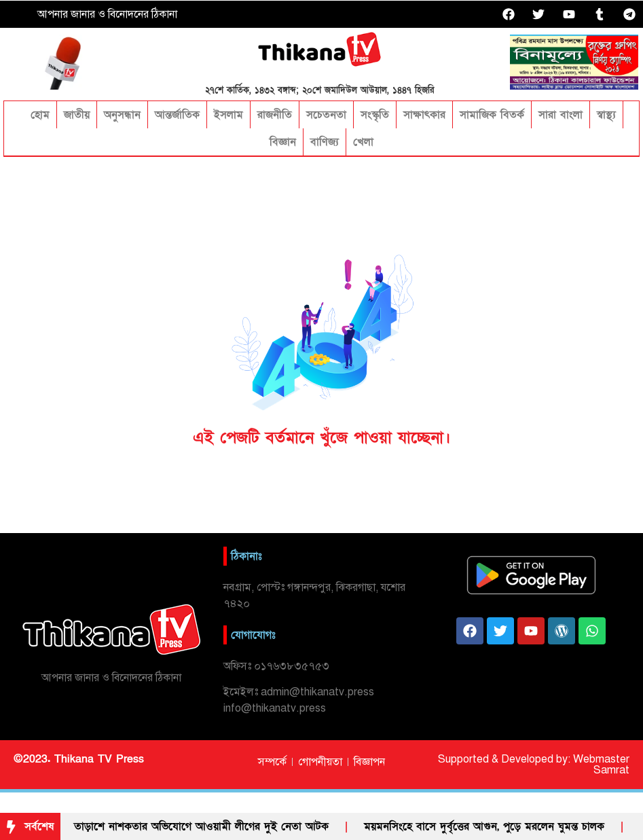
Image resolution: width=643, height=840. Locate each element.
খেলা (363, 142)
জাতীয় (77, 115)
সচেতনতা (326, 115)
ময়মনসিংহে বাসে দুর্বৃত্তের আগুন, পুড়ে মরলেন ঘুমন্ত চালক (484, 826)
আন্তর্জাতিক (177, 115)
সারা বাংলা (561, 115)
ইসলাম (228, 115)
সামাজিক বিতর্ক (492, 115)
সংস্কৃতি (375, 115)
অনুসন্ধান (122, 115)
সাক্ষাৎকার (424, 115)
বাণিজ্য (325, 142)
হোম (38, 115)
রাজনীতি (275, 115)
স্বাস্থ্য (606, 115)
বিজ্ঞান (283, 142)
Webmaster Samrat (601, 765)
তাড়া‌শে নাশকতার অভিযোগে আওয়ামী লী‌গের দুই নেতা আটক (201, 826)
